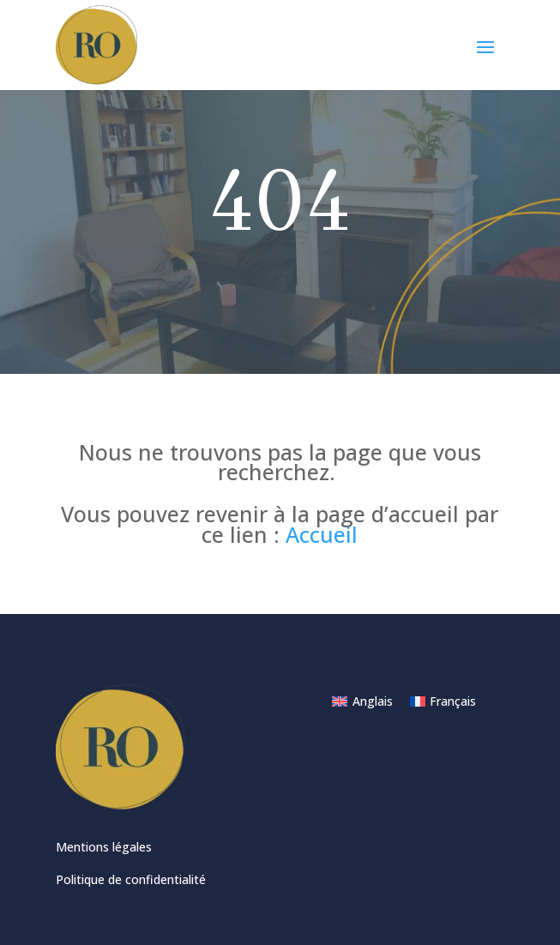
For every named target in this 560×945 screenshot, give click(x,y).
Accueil (322, 534)
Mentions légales (104, 847)
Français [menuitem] (453, 701)
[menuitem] (362, 701)
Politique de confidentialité (131, 879)
